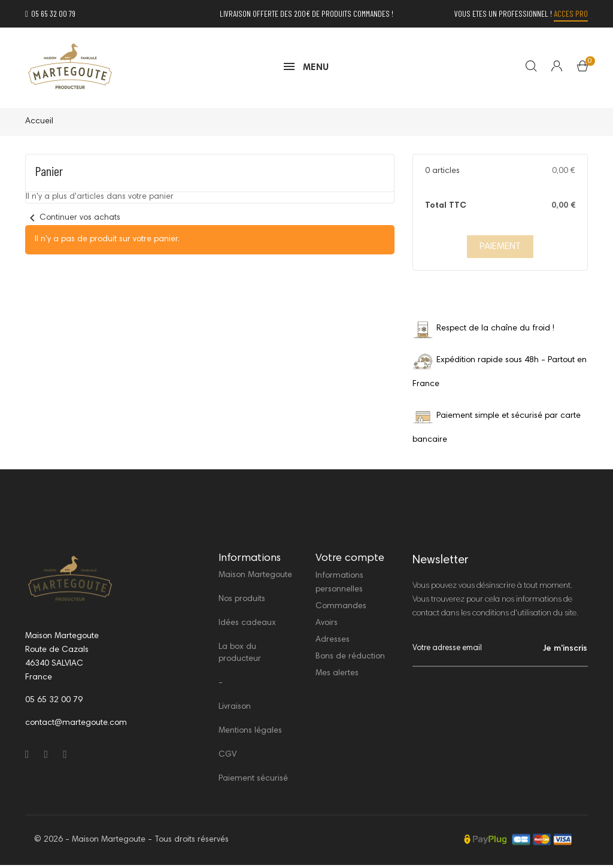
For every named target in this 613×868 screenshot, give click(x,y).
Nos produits (242, 602)
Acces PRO (571, 13)
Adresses (333, 643)
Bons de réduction (350, 660)
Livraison (235, 710)
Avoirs (327, 626)
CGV (227, 758)
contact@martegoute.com (76, 726)
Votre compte (350, 561)
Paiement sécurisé (253, 782)
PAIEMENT (500, 250)
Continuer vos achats (73, 221)
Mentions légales (250, 734)
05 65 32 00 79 (50, 13)
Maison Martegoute (255, 578)
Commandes (341, 609)
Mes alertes (337, 676)
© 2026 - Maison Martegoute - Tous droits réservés (131, 843)
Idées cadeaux (247, 626)
